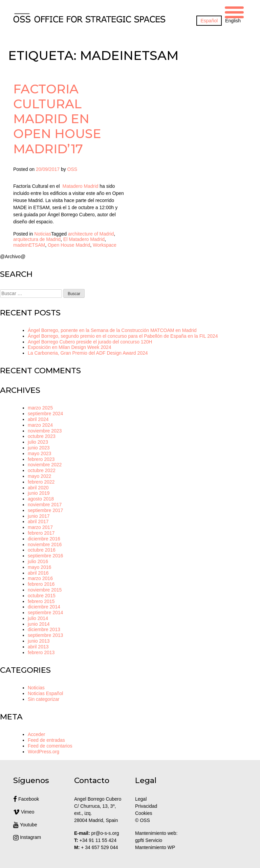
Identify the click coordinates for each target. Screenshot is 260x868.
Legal (142, 799)
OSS (72, 169)
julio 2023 (38, 442)
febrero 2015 (41, 601)
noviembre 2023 (45, 431)
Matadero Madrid (81, 186)
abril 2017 (38, 521)
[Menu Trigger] (234, 11)
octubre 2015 (42, 596)
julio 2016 (38, 561)
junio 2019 (39, 493)
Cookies (144, 813)
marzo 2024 (40, 425)
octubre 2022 (42, 470)
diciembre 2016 (44, 539)
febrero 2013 (41, 652)
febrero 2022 (41, 482)
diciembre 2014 (44, 607)
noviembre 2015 (45, 590)
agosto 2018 (41, 499)
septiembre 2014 (45, 613)
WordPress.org (44, 752)
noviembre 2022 (45, 465)
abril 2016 (38, 573)
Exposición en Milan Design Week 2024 (69, 347)
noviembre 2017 (45, 505)
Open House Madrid (69, 245)
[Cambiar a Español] (209, 21)
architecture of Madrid (91, 234)
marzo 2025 (40, 408)
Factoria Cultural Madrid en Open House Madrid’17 (57, 119)
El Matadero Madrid (84, 239)
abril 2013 (38, 647)
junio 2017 (39, 516)
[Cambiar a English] (233, 21)
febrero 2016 (41, 584)
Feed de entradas (46, 740)
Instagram (27, 837)
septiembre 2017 (45, 510)
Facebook (26, 799)
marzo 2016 (40, 578)
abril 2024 (38, 419)
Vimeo (24, 812)
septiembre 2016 (45, 556)
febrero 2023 (41, 459)
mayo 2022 (39, 476)
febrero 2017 (41, 533)
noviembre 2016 (45, 544)
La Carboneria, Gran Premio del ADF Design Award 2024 (88, 353)
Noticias (43, 234)
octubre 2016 (42, 550)
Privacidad (146, 806)
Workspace (105, 245)
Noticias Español (45, 693)
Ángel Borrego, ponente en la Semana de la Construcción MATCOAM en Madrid (112, 330)
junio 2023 (39, 448)
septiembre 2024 (45, 414)
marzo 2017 (40, 527)
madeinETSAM (29, 245)
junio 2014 (39, 624)
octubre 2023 (42, 436)
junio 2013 (39, 641)
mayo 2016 (39, 567)
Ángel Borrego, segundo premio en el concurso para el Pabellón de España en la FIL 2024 (123, 336)
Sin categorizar (44, 699)
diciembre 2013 (44, 629)
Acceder (36, 734)
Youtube (25, 825)
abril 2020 (38, 488)
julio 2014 (38, 618)
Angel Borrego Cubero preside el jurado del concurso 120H (90, 342)
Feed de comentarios (50, 746)
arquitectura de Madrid (37, 239)
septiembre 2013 (45, 635)
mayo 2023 (39, 453)
